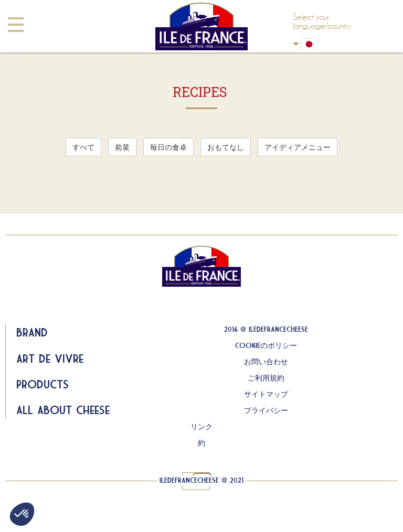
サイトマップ (266, 394)
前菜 (122, 147)
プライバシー (266, 410)
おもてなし (226, 147)
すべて (83, 147)
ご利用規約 (266, 378)
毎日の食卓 (168, 147)
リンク (201, 427)
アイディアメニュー (298, 147)
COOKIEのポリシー (266, 345)
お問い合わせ (266, 362)
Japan (296, 44)
